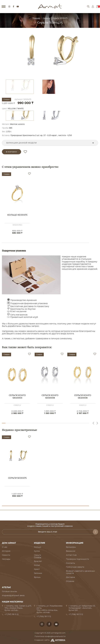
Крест (37, 569)
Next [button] (97, 423)
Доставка (70, 577)
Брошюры (71, 547)
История (6, 551)
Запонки (38, 573)
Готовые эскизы (10, 592)
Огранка (70, 581)
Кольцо (38, 547)
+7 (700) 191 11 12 (44, 617)
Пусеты (38, 557)
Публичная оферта (75, 567)
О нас (5, 547)
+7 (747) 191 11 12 (12, 614)
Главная (37, 18)
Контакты (71, 563)
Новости (6, 555)
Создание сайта (50, 640)
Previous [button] (93, 423)
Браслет (38, 561)
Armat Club (71, 555)
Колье (37, 565)
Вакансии (71, 551)
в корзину (12, 152)
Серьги (46, 18)
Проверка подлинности (78, 559)
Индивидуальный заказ (13, 596)
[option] (50, 54)
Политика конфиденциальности (50, 636)
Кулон (37, 551)
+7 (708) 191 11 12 (76, 614)
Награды (6, 559)
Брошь (37, 577)
